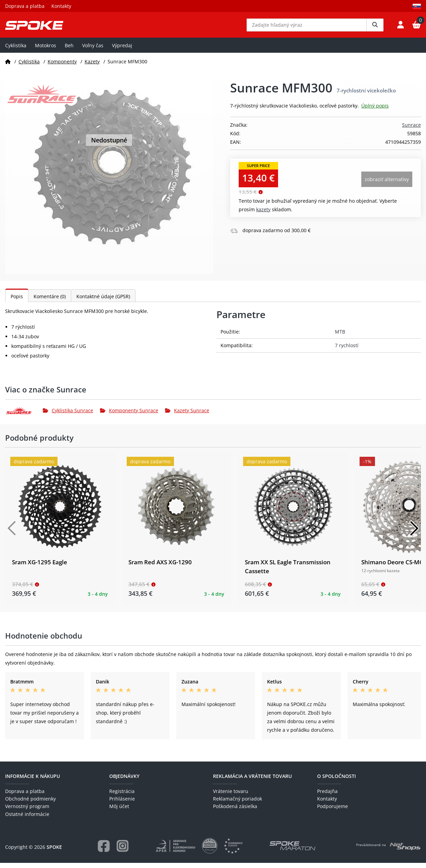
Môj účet (119, 811)
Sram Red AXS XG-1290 (160, 567)
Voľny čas (93, 50)
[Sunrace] (24, 415)
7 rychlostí (347, 350)
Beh (69, 50)
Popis (17, 301)
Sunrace (411, 130)
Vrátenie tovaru (231, 796)
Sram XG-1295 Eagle (40, 567)
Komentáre (50, 301)
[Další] (414, 533)
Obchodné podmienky (30, 804)
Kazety (92, 66)
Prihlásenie (122, 804)
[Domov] (8, 66)
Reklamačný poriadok (237, 804)
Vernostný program (27, 811)
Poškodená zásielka (235, 811)
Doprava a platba (25, 6)
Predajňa (327, 796)
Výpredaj (122, 50)
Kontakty (61, 6)
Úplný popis (375, 111)
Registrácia (122, 796)
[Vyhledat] (375, 27)
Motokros (46, 50)
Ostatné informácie (27, 819)
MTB (340, 337)
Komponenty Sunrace (129, 416)
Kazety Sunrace (187, 416)
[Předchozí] (12, 533)
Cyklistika (16, 50)
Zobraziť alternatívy (387, 184)
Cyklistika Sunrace (68, 416)
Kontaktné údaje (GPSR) (103, 301)
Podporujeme (333, 811)
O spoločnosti (336, 781)
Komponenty (62, 66)
